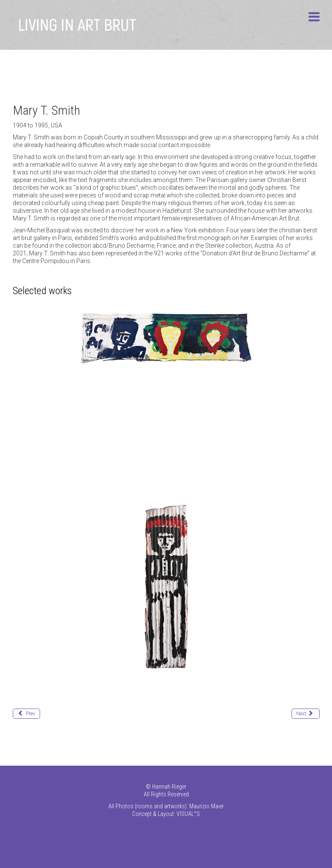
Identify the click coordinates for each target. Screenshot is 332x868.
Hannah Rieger (169, 787)
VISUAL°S (188, 814)
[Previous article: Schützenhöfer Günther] (26, 714)
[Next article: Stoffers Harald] (306, 714)
